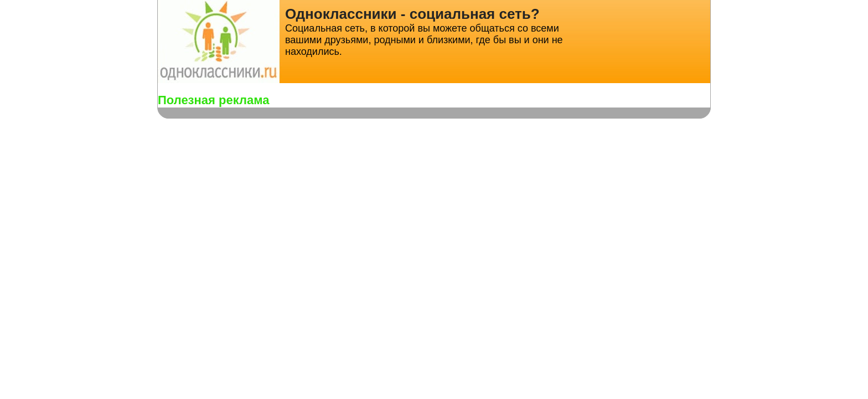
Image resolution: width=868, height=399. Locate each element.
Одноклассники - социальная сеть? (412, 14)
